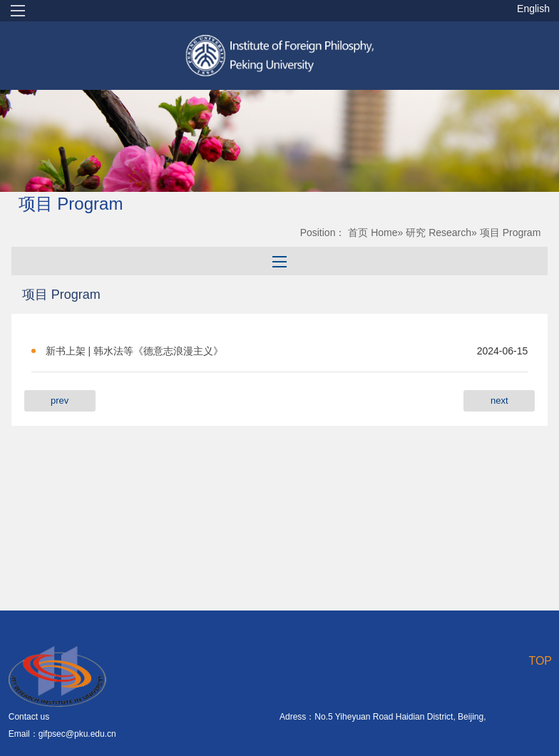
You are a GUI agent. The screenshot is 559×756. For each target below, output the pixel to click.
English (533, 9)
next (499, 400)
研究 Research (439, 233)
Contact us (29, 717)
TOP (540, 661)
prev (60, 400)
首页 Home (373, 233)
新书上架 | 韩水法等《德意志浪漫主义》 (134, 351)
